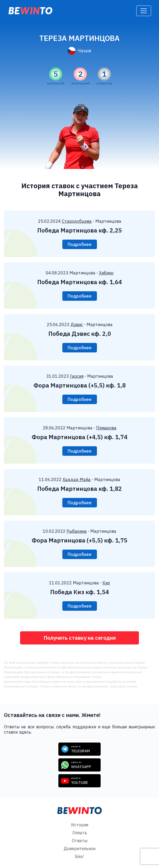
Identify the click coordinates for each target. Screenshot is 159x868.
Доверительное (80, 848)
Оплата (80, 833)
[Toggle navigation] (144, 11)
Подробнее (80, 244)
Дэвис (77, 324)
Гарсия (77, 376)
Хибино (106, 273)
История (80, 825)
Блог (79, 856)
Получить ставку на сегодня (80, 638)
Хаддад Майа (77, 479)
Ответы (80, 841)
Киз (106, 583)
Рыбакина (77, 531)
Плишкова (106, 428)
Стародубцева (77, 221)
